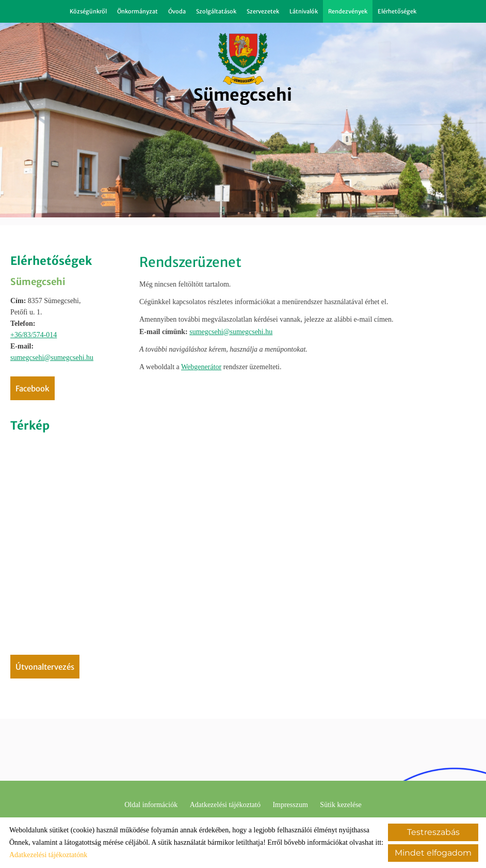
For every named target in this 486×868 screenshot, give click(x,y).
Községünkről (88, 11)
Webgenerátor (201, 367)
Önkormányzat (137, 11)
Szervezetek (263, 11)
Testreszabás (433, 832)
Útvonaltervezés (45, 667)
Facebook (33, 389)
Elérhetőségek (397, 11)
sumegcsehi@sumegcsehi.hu (52, 358)
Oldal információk (151, 805)
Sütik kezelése (341, 805)
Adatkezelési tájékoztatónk (48, 855)
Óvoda (177, 11)
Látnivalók (304, 11)
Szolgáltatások (216, 11)
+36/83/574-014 (34, 335)
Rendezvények (348, 11)
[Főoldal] (243, 59)
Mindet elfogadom (433, 853)
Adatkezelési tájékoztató (225, 805)
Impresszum (290, 805)
